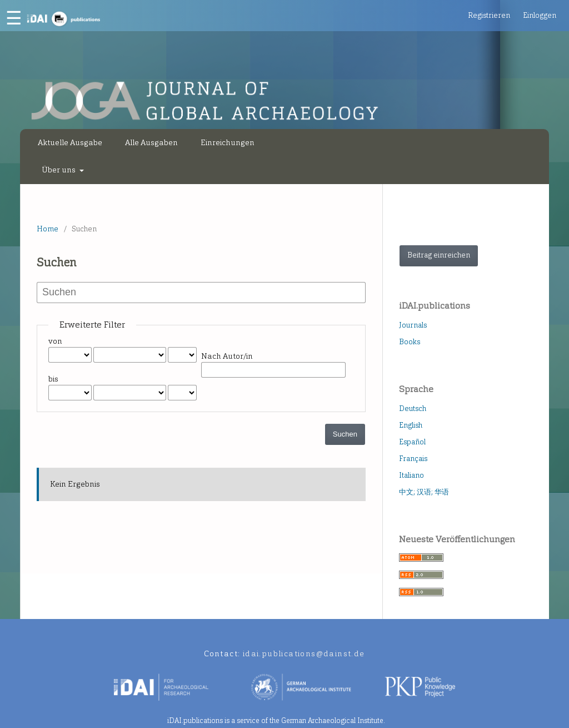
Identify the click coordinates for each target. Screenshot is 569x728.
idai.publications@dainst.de (304, 654)
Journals (413, 325)
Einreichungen (228, 143)
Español (412, 442)
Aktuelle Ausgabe (70, 143)
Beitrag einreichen (439, 255)
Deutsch (413, 408)
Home (48, 229)
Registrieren (489, 15)
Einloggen (540, 15)
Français (413, 459)
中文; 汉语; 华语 (424, 492)
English (411, 425)
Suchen (345, 434)
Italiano (411, 475)
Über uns (59, 170)
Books (410, 342)
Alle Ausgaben (151, 143)
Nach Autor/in (227, 356)
